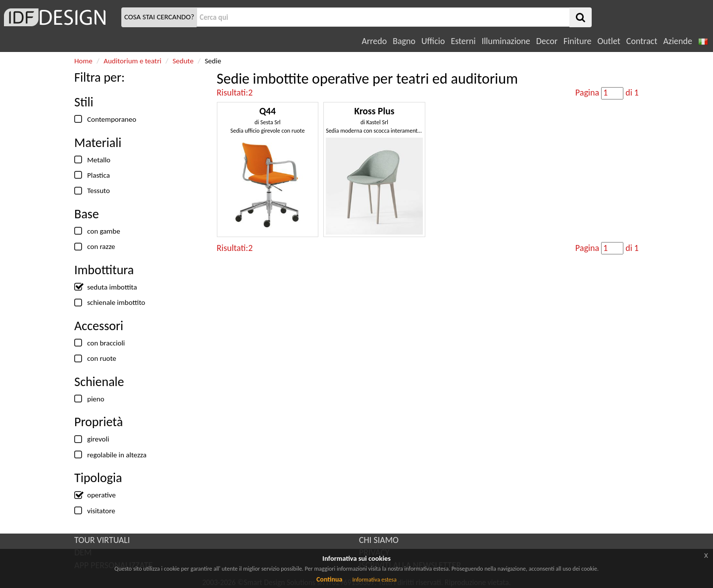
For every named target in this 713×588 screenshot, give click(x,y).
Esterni (463, 41)
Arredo (375, 41)
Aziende (677, 41)
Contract (642, 41)
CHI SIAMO (379, 540)
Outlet (609, 41)
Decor (547, 41)
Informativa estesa (374, 580)
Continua (329, 579)
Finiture (577, 41)
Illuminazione (506, 41)
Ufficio (433, 41)
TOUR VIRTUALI (102, 540)
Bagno (404, 41)
